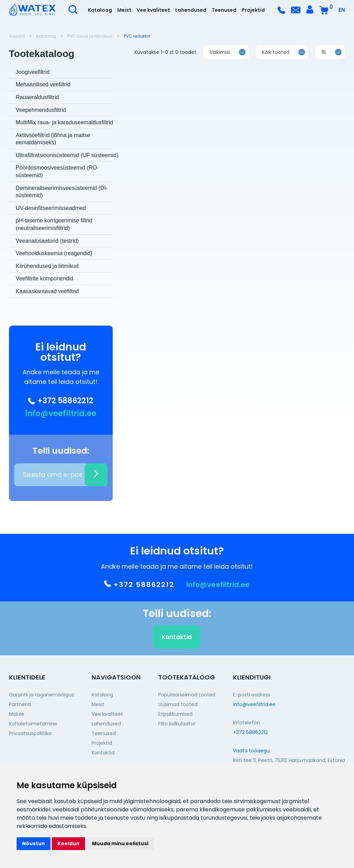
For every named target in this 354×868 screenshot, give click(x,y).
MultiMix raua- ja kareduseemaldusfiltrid (65, 122)
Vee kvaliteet (153, 10)
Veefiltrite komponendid (45, 278)
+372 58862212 (61, 401)
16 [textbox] (324, 59)
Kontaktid (177, 644)
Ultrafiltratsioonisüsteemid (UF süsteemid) (67, 155)
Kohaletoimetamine (33, 724)
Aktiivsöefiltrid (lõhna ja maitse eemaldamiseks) (53, 139)
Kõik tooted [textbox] (276, 59)
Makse (17, 714)
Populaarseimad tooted (187, 695)
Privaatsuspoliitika (30, 733)
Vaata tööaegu (251, 751)
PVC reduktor (137, 36)
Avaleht (17, 36)
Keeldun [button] (68, 843)
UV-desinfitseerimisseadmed (51, 208)
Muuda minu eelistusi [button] (120, 843)
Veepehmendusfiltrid (41, 110)
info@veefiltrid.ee (61, 414)
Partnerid (20, 704)
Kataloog (100, 10)
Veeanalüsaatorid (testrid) (47, 241)
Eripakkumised (175, 714)
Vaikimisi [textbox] (220, 59)
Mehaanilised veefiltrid (43, 84)
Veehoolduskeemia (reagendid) (54, 253)
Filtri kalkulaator (177, 724)
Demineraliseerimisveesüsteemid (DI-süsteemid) (62, 192)
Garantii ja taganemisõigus (41, 695)
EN (342, 10)
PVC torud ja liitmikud (90, 36)
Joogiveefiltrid (33, 72)
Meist (124, 10)
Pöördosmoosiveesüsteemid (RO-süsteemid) (57, 171)
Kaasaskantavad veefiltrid (47, 291)
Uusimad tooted (178, 704)
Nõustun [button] (34, 843)
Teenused (224, 10)
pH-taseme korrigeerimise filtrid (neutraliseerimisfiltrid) (54, 224)
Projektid (253, 10)
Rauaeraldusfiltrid (38, 97)
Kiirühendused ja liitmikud (47, 266)
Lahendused (191, 10)
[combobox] (226, 59)
